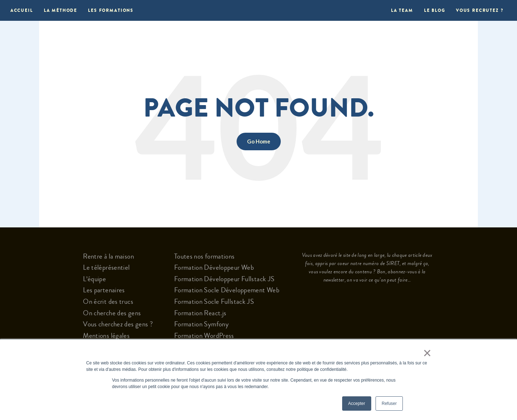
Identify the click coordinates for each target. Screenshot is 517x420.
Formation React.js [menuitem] (200, 313)
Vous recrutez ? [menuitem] (480, 10)
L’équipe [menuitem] (94, 279)
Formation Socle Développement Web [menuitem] (227, 290)
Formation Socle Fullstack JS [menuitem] (214, 302)
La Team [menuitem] (400, 10)
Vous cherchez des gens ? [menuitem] (118, 324)
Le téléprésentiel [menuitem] (106, 268)
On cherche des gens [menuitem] (112, 313)
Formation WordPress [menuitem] (204, 336)
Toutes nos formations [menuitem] (204, 256)
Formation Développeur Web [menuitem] (214, 268)
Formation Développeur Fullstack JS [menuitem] (224, 279)
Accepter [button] (357, 404)
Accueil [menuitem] (22, 10)
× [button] (425, 353)
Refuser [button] (389, 404)
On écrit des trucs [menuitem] (108, 302)
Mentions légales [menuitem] (106, 336)
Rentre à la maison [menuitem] (108, 256)
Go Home (259, 141)
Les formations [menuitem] (111, 10)
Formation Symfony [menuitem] (201, 324)
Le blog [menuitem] (435, 10)
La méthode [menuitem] (60, 10)
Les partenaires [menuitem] (104, 290)
